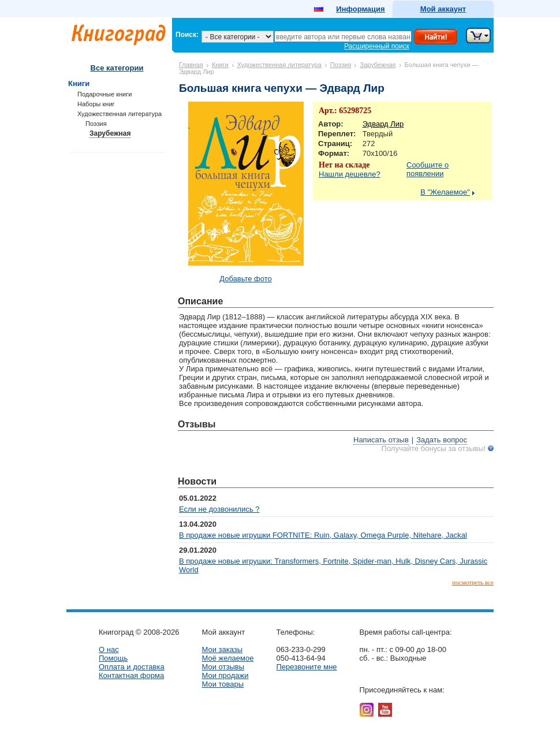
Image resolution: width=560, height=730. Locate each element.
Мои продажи (225, 675)
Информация (360, 9)
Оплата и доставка (132, 667)
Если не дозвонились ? (219, 509)
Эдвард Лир (383, 124)
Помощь (113, 658)
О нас (109, 649)
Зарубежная (378, 65)
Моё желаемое (227, 658)
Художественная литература (279, 65)
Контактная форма (131, 675)
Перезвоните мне (306, 667)
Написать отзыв (381, 440)
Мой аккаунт (443, 9)
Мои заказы (222, 649)
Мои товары (223, 684)
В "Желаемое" (445, 192)
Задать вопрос (442, 440)
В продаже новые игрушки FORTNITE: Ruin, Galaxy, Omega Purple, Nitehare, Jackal (323, 535)
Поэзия (341, 65)
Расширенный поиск (377, 46)
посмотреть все (473, 582)
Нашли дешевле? (350, 174)
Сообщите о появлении (428, 169)
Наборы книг (96, 104)
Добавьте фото (246, 279)
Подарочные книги (104, 94)
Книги (220, 65)
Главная (191, 65)
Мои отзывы (223, 667)
